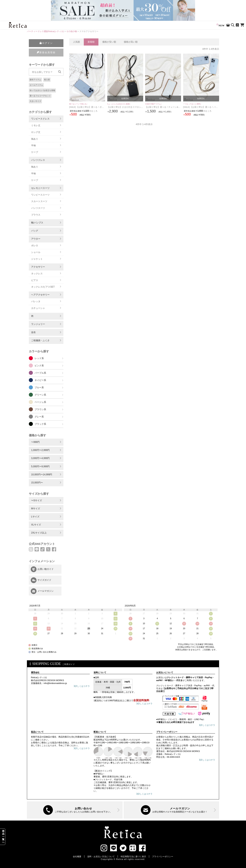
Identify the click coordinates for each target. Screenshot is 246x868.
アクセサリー (38, 267)
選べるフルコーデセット (40, 96)
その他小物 (72, 31)
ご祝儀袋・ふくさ (40, 340)
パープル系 (40, 373)
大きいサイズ (35, 101)
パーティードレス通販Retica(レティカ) (45, 31)
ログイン (46, 43)
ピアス (35, 280)
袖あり (35, 139)
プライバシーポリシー (163, 856)
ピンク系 (39, 366)
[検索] (60, 72)
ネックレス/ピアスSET (43, 287)
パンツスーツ (38, 208)
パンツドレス (38, 160)
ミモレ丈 (36, 125)
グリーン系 (40, 395)
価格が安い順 (109, 42)
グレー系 (39, 417)
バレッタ (36, 301)
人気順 (76, 42)
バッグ (35, 231)
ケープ (35, 152)
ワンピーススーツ (40, 195)
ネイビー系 (40, 380)
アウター (36, 239)
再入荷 (47, 80)
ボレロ (35, 246)
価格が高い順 (131, 42)
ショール (36, 252)
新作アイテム (35, 80)
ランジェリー (38, 324)
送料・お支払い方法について (101, 856)
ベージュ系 (40, 402)
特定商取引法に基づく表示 (133, 856)
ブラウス (36, 215)
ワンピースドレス (40, 119)
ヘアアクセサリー (40, 295)
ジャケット (37, 259)
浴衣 (33, 332)
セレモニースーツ (40, 188)
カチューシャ (38, 308)
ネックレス (37, 274)
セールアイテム (36, 85)
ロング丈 (36, 132)
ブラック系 (40, 424)
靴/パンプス (37, 223)
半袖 (33, 145)
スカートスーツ (39, 201)
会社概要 (77, 856)
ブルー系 (39, 388)
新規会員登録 (46, 52)
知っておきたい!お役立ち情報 (42, 90)
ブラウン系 (40, 409)
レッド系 (39, 358)
